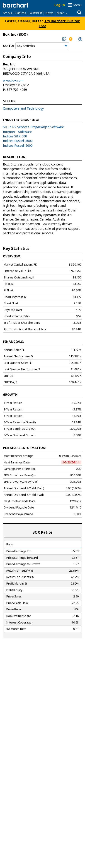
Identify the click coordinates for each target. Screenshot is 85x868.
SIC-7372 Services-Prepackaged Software (33, 127)
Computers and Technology (23, 108)
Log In (60, 5)
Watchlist (36, 13)
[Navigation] (42, 46)
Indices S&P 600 (15, 136)
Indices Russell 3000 (18, 141)
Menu (77, 5)
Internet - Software (17, 132)
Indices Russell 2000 (18, 145)
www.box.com (13, 80)
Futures (21, 13)
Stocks (7, 13)
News (49, 13)
